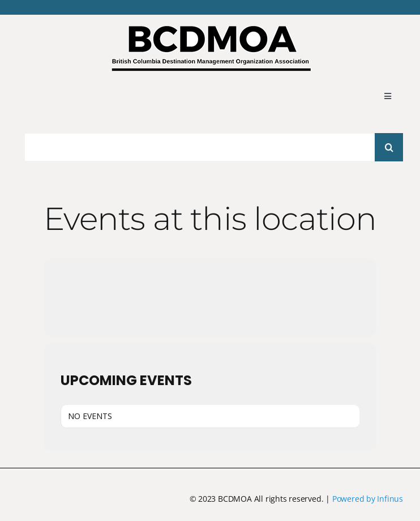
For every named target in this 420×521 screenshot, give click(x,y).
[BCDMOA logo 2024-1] (210, 30)
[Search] (389, 147)
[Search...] (203, 147)
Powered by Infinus (368, 499)
